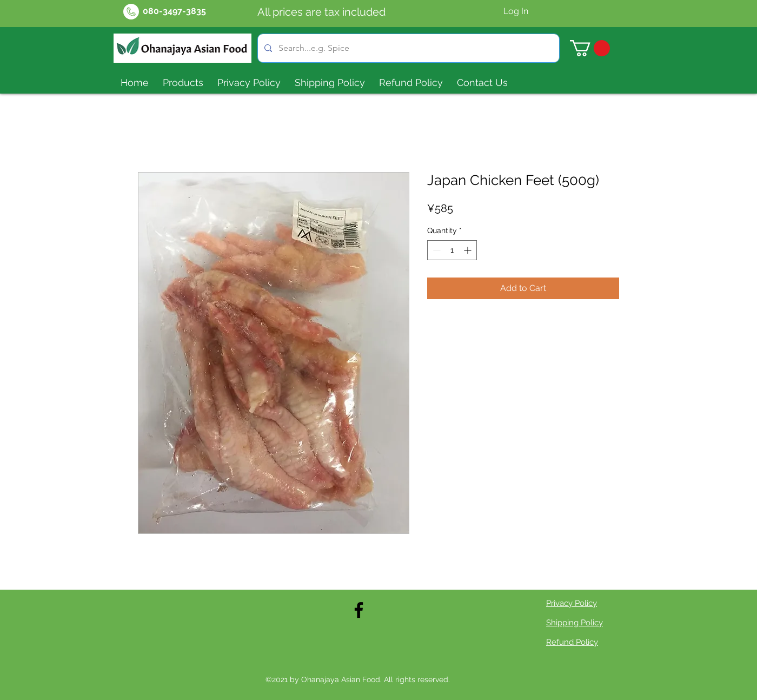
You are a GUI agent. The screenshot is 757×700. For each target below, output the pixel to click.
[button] (590, 48)
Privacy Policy (572, 603)
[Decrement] (436, 250)
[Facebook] (359, 610)
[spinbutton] (452, 250)
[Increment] (469, 250)
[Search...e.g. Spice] (407, 48)
